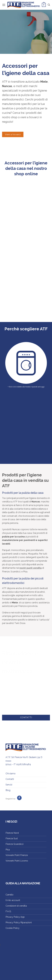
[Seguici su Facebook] (19, 798)
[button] (4, 5)
